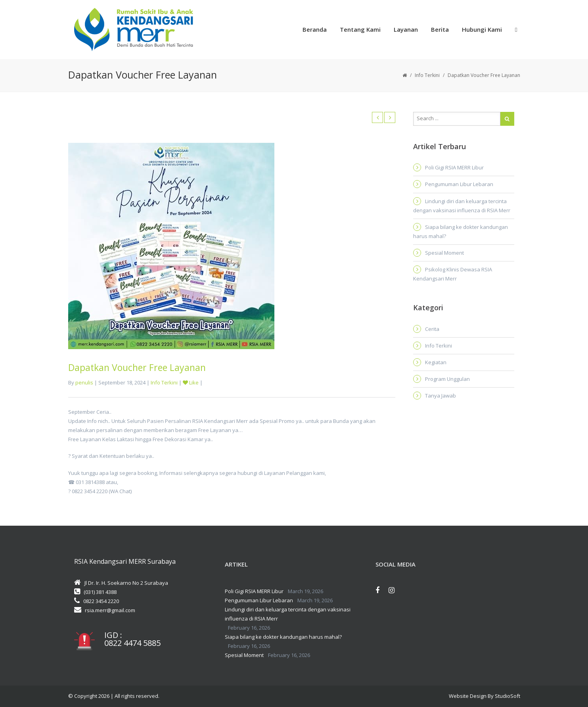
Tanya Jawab (441, 396)
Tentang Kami (360, 29)
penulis (84, 382)
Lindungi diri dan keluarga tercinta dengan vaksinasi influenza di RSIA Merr (462, 206)
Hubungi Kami (482, 29)
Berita (440, 29)
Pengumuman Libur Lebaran (459, 184)
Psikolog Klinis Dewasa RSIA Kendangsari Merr (453, 274)
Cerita (432, 329)
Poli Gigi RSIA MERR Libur (454, 167)
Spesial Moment (444, 253)
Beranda (315, 29)
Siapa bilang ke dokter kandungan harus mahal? (461, 232)
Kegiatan (436, 362)
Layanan (406, 29)
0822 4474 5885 (132, 643)
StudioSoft (508, 696)
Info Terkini (427, 75)
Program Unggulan (447, 379)
